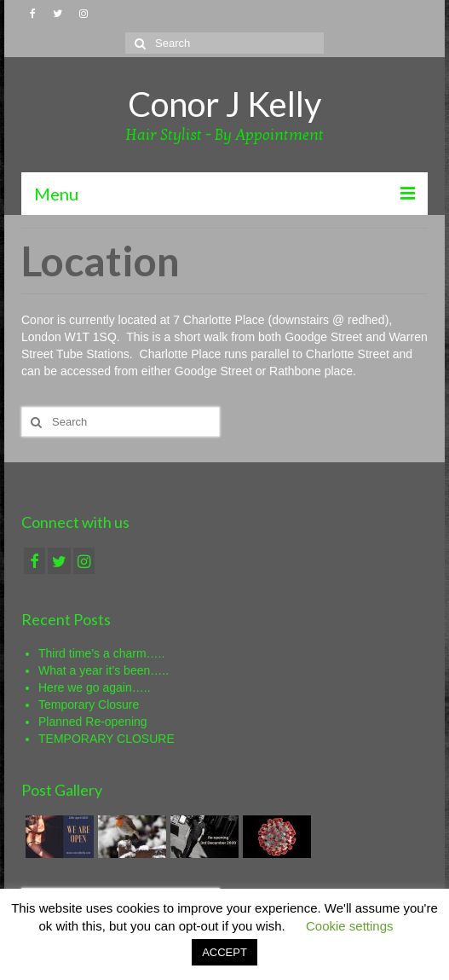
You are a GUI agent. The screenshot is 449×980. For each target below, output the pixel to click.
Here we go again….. (95, 687)
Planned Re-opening (93, 722)
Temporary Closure (89, 705)
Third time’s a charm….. (101, 653)
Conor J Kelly (224, 104)
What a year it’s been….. (104, 670)
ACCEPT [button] (224, 952)
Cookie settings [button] (350, 926)
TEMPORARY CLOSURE (106, 739)
